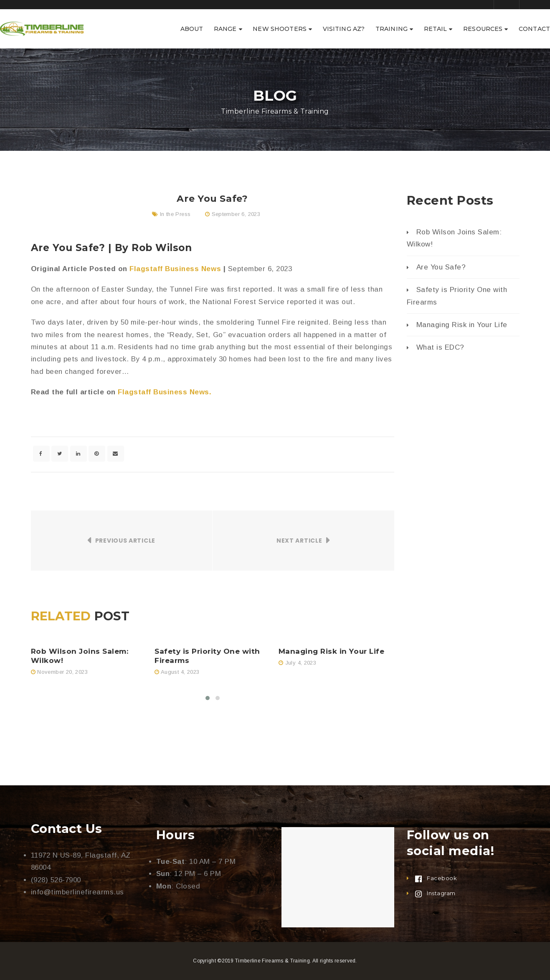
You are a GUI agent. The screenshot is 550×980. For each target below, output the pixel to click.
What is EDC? (440, 347)
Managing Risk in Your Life (331, 651)
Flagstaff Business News (175, 269)
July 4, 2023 (301, 663)
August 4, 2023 (180, 672)
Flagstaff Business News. (166, 392)
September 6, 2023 (236, 214)
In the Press (175, 214)
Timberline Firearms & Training (272, 961)
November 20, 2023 (62, 672)
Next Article (299, 541)
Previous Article (125, 541)
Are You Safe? (441, 267)
